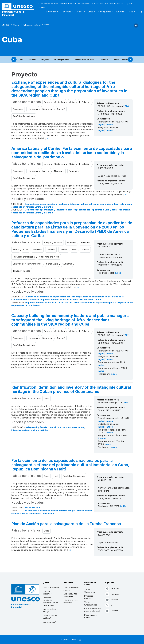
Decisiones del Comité (91, 616)
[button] (136, 27)
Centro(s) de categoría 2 (123, 59)
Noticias (32, 59)
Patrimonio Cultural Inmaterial (13, 13)
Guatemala (18, 109)
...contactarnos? (49, 622)
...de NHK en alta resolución (71, 602)
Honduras (33, 109)
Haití (74, 250)
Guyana (64, 250)
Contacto (104, 59)
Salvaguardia (105, 12)
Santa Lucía (52, 264)
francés (109, 125)
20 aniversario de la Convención (90, 4)
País (131, 12)
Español (129, 4)
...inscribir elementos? (48, 593)
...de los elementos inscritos (71, 589)
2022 (126, 335)
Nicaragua (47, 109)
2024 (126, 106)
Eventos (67, 12)
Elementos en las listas (85, 59)
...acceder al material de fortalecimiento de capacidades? (50, 601)
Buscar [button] (140, 12)
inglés (101, 125)
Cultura (16, 25)
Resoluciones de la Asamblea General (92, 610)
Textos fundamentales (91, 603)
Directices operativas (89, 597)
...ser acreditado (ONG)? (49, 610)
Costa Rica (60, 102)
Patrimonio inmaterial (32, 25)
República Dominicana (24, 116)
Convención (52, 12)
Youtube (112, 600)
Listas (90, 12)
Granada (51, 250)
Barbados (85, 243)
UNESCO (6, 25)
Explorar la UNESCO (114, 4)
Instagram (112, 594)
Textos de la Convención (90, 591)
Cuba (21, 59)
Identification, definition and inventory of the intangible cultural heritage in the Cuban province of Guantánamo (71, 389)
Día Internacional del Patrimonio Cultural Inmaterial (57, 4)
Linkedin (112, 611)
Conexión (42, 7)
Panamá (61, 109)
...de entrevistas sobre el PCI (70, 595)
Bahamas (71, 243)
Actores (120, 12)
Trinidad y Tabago (22, 271)
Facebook (112, 588)
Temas (79, 12)
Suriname (67, 264)
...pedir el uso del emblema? (50, 617)
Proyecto (45, 59)
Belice (47, 102)
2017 (125, 403)
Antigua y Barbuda (53, 243)
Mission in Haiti (33, 508)
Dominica (38, 250)
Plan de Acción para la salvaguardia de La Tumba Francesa (66, 524)
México (46, 171)
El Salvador (85, 102)
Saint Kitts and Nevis (49, 257)
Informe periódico (62, 59)
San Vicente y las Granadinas (27, 264)
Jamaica (85, 250)
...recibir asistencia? (51, 587)
